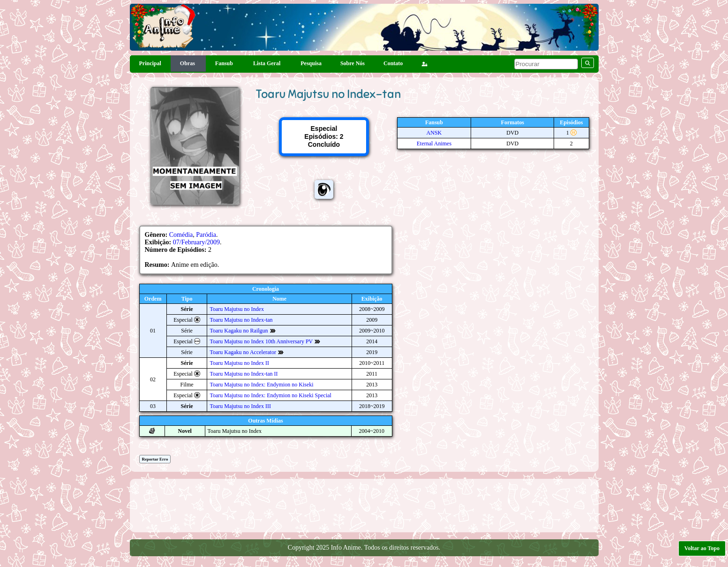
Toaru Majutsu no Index (236, 309)
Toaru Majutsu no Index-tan (241, 320)
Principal (150, 63)
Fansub (225, 63)
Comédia (181, 235)
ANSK (434, 133)
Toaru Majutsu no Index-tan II (244, 374)
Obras (188, 63)
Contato (393, 63)
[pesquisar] (546, 64)
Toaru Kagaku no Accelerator (243, 352)
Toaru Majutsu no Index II (239, 363)
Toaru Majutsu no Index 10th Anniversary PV (261, 341)
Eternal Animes (434, 144)
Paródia (206, 235)
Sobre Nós (353, 63)
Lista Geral (267, 63)
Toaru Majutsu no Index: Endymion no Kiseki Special (270, 395)
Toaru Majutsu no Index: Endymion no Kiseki (261, 385)
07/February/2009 (196, 242)
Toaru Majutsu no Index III (240, 406)
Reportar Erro (155, 459)
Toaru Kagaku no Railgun (239, 331)
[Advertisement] (364, 505)
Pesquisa (311, 63)
